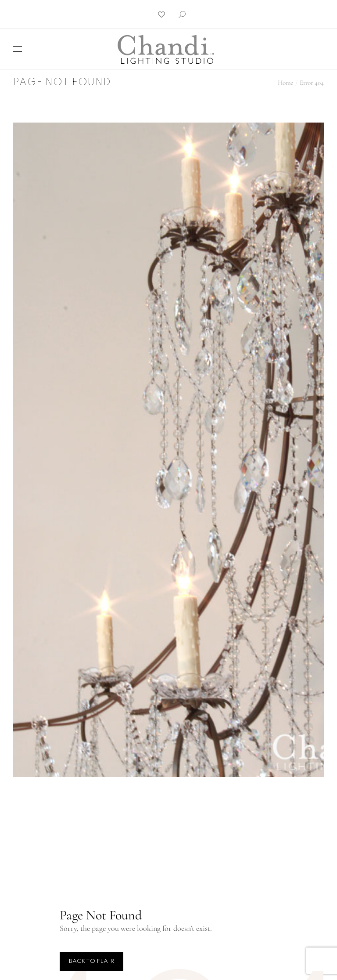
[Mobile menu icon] (18, 49)
